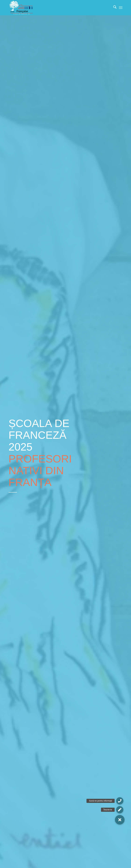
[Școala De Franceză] (21, 8)
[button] (120, 820)
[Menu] (121, 8)
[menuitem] (113, 8)
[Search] (113, 8)
